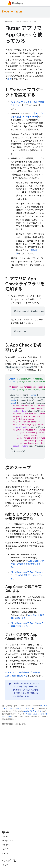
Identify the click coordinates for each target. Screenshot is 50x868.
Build (34, 22)
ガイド (5, 836)
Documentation (12, 12)
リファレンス (8, 841)
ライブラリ (7, 849)
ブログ (5, 865)
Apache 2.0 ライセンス (32, 711)
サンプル (6, 845)
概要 (10, 79)
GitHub (5, 854)
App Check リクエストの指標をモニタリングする (27, 564)
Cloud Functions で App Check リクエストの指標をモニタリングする (27, 575)
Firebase (9, 22)
